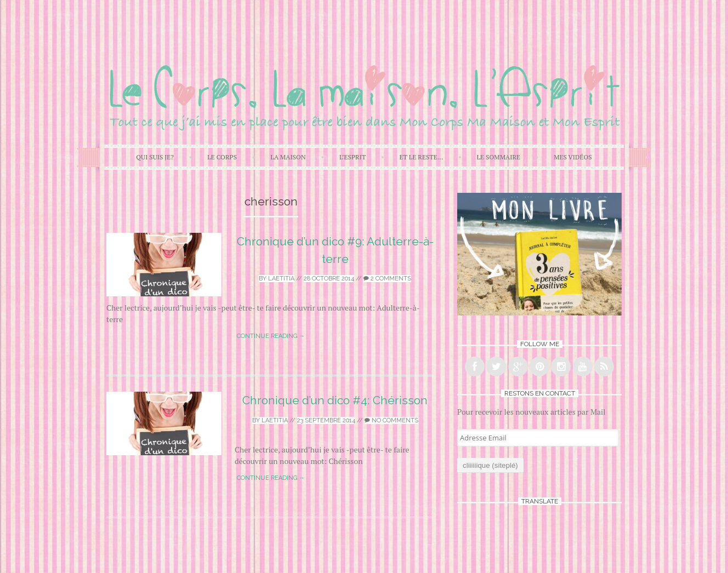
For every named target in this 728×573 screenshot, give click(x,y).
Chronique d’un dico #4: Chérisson (335, 400)
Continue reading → (271, 336)
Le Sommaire (499, 157)
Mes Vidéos (573, 157)
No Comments (391, 420)
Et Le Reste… (422, 157)
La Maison (288, 157)
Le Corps (222, 157)
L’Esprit (352, 157)
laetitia (281, 279)
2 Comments (387, 279)
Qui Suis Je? (155, 157)
